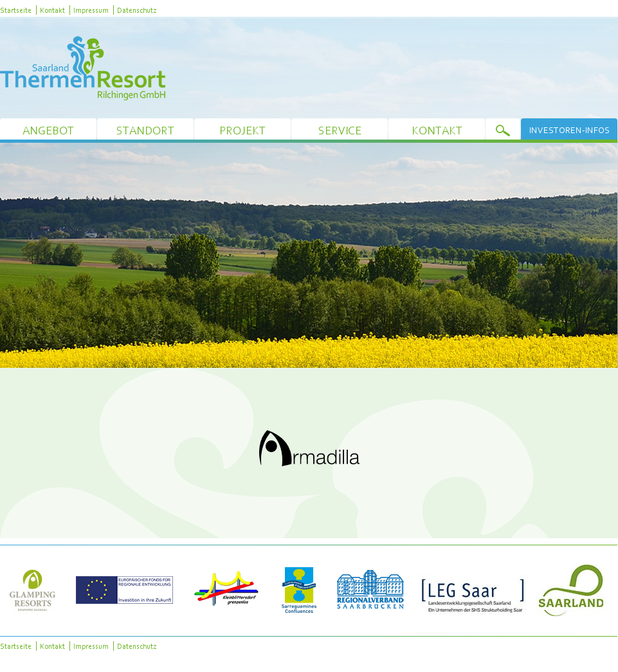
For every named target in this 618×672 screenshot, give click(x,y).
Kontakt (52, 10)
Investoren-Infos (569, 130)
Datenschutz (137, 10)
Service (340, 130)
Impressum (91, 10)
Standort (145, 130)
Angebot (48, 130)
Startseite (16, 10)
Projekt (242, 130)
